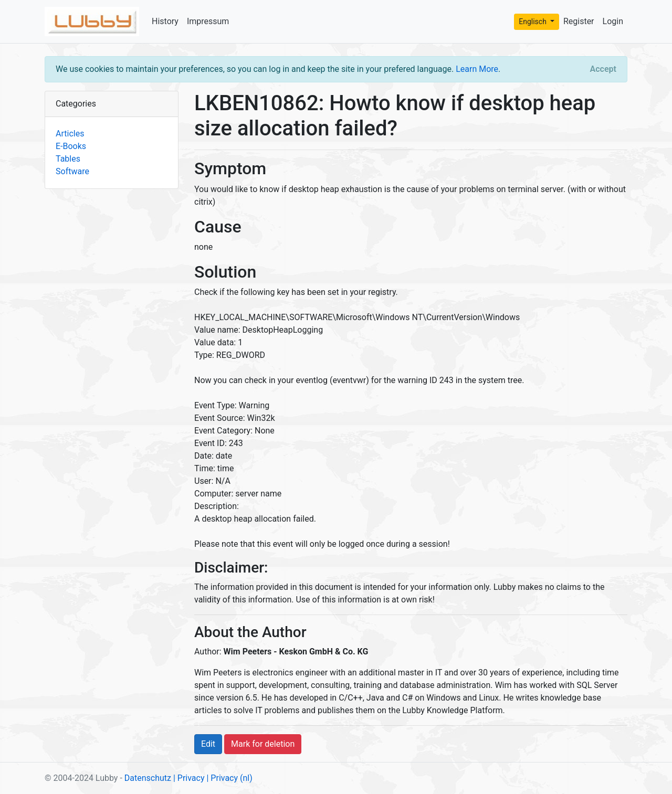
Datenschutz (148, 778)
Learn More (477, 69)
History (165, 21)
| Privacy (189, 778)
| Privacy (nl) (229, 778)
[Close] (603, 69)
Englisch (533, 22)
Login (613, 21)
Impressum (208, 21)
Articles (70, 134)
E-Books (71, 146)
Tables (68, 159)
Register (579, 21)
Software (72, 171)
